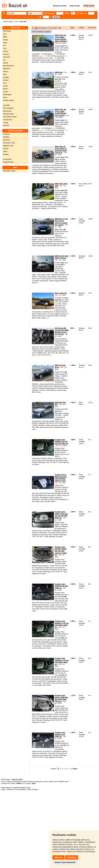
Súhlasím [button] (58, 857)
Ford (5, 48)
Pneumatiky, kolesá (10, 117)
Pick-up (6, 149)
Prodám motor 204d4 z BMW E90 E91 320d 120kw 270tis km (61, 698)
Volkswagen (7, 95)
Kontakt (24, 782)
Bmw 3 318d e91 (61, 293)
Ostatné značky (8, 100)
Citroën (6, 40)
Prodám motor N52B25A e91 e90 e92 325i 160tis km (62, 442)
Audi (5, 34)
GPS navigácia (8, 108)
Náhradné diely (8, 114)
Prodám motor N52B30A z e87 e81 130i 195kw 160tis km (62, 624)
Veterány (6, 125)
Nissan (6, 72)
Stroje (5, 151)
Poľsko (29, 790)
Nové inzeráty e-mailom (41, 32)
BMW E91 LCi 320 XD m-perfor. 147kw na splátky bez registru (61, 222)
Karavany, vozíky (9, 143)
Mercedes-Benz (9, 66)
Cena (72, 28)
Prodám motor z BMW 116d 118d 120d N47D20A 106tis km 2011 (61, 478)
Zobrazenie (92, 28)
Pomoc (3, 782)
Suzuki (5, 86)
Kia (4, 60)
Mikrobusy (7, 140)
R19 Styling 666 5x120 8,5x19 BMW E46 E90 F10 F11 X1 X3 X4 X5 (62, 331)
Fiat (4, 45)
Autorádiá (6, 105)
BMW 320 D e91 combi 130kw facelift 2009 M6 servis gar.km (61, 113)
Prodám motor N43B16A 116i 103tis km (60, 735)
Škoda (5, 89)
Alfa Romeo (7, 31)
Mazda (5, 63)
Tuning (5, 123)
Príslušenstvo (8, 120)
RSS (56, 782)
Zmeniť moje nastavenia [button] (65, 862)
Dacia (5, 43)
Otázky (9, 782)
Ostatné (6, 154)
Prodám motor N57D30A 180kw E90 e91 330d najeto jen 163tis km (61, 551)
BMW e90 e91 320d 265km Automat (62, 257)
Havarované (7, 111)
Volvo (5, 97)
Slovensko (10, 790)
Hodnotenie (16, 782)
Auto (17, 22)
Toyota (5, 92)
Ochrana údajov (48, 782)
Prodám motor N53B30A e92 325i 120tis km (61, 586)
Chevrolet (6, 57)
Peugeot (6, 77)
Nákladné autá (8, 146)
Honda (5, 51)
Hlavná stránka (8, 22)
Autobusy (6, 134)
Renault (6, 80)
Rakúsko (35, 790)
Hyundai (6, 54)
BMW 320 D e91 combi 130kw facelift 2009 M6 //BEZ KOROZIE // (61, 38)
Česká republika (20, 790)
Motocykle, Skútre (9, 171)
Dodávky (6, 137)
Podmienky (38, 782)
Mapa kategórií (6, 788)
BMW (5, 37)
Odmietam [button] (72, 857)
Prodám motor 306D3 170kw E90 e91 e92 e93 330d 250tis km (61, 515)
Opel (5, 74)
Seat (5, 83)
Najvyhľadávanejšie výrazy (21, 788)
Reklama (30, 782)
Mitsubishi (7, 69)
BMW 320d (59, 72)
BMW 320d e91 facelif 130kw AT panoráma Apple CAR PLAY (61, 150)
